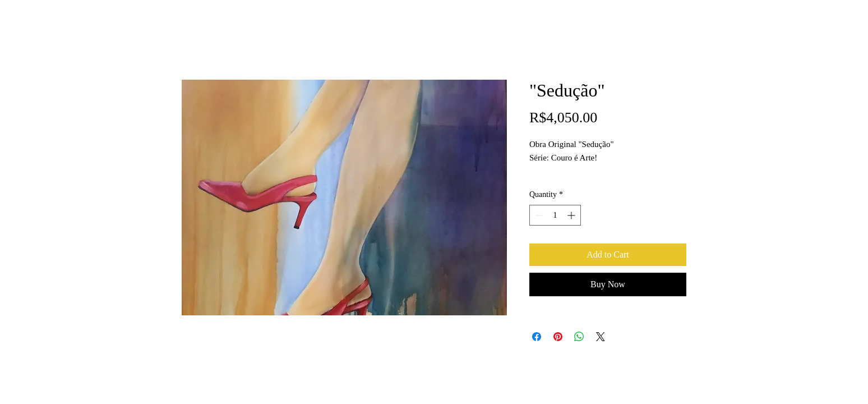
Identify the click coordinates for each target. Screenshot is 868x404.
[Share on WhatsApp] (579, 337)
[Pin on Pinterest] (558, 337)
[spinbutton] (555, 215)
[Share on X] (601, 337)
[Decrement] (538, 215)
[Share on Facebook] (537, 337)
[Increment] (572, 215)
